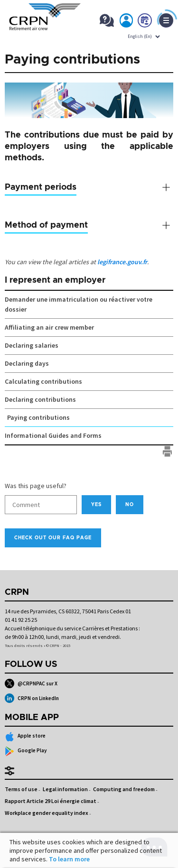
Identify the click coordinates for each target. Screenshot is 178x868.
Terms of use (21, 789)
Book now (145, 22)
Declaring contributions (40, 399)
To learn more (69, 859)
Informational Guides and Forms (53, 435)
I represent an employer (55, 280)
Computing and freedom (124, 789)
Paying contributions (38, 417)
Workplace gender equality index (47, 813)
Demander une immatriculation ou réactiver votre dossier (79, 304)
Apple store (25, 737)
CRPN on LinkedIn (32, 698)
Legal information (65, 789)
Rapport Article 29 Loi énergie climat (51, 801)
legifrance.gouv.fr (122, 262)
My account (127, 22)
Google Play (26, 751)
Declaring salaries (32, 345)
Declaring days (27, 363)
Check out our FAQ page (53, 538)
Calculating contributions (43, 381)
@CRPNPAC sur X (31, 683)
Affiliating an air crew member (49, 327)
